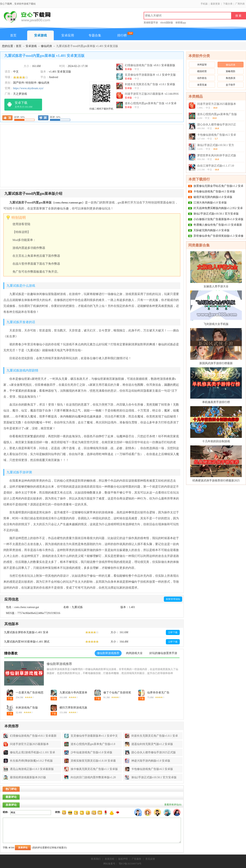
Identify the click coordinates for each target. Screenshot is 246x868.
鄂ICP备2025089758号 (130, 864)
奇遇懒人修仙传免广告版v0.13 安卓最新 (218, 225)
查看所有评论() (173, 805)
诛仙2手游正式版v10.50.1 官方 (216, 145)
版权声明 (123, 859)
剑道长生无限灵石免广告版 (150, 84)
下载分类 (228, 4)
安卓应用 (68, 35)
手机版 (204, 4)
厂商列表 (240, 4)
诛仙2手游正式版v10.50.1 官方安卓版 (216, 214)
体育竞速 (202, 85)
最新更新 (215, 4)
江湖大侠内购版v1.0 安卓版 (210, 203)
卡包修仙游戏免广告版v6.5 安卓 (217, 135)
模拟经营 (202, 71)
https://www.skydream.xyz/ (28, 88)
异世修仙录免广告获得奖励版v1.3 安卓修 (218, 236)
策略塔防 (231, 71)
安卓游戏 (40, 35)
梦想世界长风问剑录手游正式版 (217, 155)
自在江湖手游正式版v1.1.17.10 (216, 166)
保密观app (181, 23)
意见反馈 (150, 859)
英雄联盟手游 (151, 23)
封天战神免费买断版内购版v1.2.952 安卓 (218, 208)
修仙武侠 (46, 46)
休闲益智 (202, 65)
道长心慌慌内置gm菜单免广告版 (217, 114)
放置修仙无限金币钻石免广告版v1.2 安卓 (218, 186)
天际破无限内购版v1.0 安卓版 (211, 230)
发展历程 (110, 859)
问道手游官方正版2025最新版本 (217, 104)
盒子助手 (231, 85)
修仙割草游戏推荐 (59, 664)
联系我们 (96, 859)
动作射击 (202, 78)
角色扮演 (231, 78)
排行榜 (122, 35)
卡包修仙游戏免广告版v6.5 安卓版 (214, 191)
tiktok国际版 (167, 23)
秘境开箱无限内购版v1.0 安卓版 (213, 197)
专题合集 (95, 35)
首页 (13, 35)
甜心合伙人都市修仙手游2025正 (217, 125)
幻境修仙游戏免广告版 (150, 65)
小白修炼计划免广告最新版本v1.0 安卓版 (218, 219)
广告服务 (136, 859)
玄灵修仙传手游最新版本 (150, 75)
